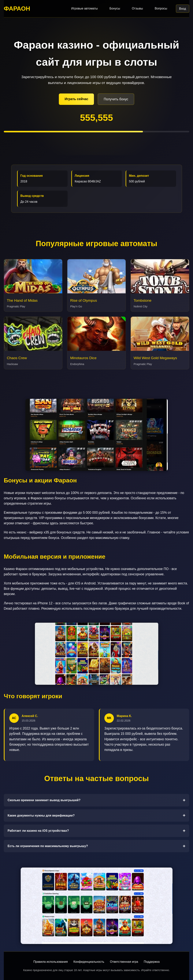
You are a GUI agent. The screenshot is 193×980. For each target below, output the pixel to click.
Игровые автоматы (84, 8)
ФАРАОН (17, 9)
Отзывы (137, 8)
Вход (183, 9)
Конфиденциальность (89, 962)
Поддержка (152, 962)
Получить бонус (116, 99)
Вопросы (161, 8)
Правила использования (51, 962)
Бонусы (115, 8)
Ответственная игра (124, 962)
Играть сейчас (76, 99)
